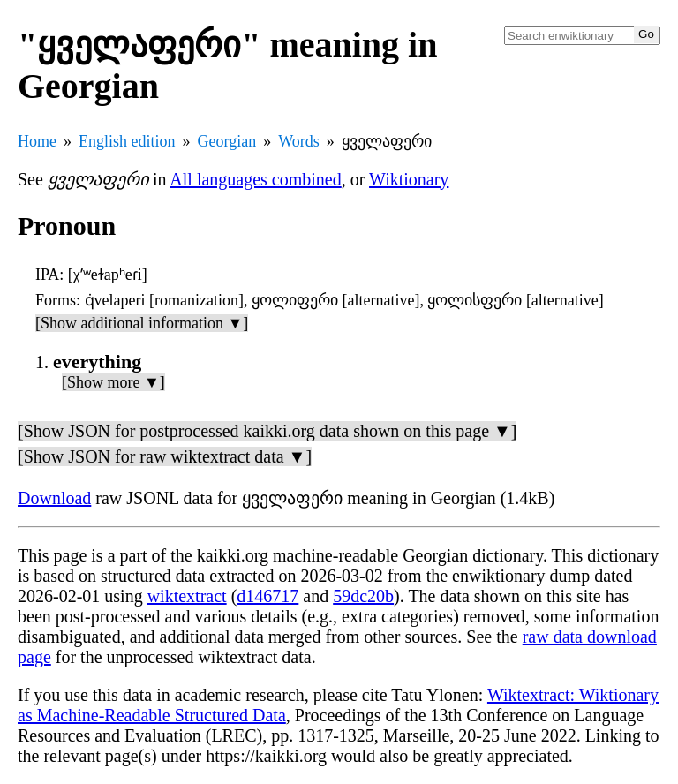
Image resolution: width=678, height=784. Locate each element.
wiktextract (187, 596)
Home (37, 141)
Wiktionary (409, 179)
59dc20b (363, 596)
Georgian (227, 141)
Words (299, 141)
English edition (127, 141)
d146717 (267, 596)
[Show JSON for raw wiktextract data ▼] (165, 456)
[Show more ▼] (113, 382)
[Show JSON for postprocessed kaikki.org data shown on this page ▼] (267, 431)
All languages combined (255, 179)
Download (54, 498)
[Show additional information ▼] (142, 323)
